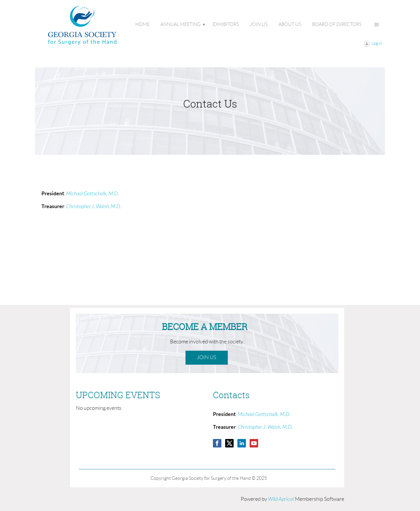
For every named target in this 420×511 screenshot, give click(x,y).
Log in (377, 43)
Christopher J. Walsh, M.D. (94, 207)
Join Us (206, 357)
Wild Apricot (281, 499)
